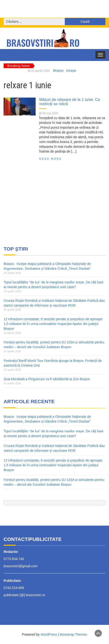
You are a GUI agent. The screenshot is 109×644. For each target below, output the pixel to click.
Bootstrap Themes (73, 634)
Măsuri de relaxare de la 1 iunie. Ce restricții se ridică (70, 102)
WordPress (49, 634)
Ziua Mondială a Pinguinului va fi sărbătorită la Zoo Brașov (47, 379)
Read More (51, 159)
